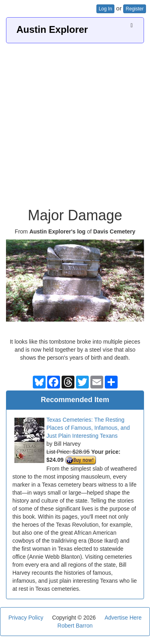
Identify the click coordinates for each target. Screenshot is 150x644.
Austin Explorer (52, 29)
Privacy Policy (26, 618)
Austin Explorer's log (57, 231)
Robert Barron (75, 626)
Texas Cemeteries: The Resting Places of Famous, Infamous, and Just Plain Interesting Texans (88, 428)
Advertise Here (123, 618)
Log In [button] (105, 9)
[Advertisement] (75, 122)
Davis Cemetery (114, 231)
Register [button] (135, 9)
